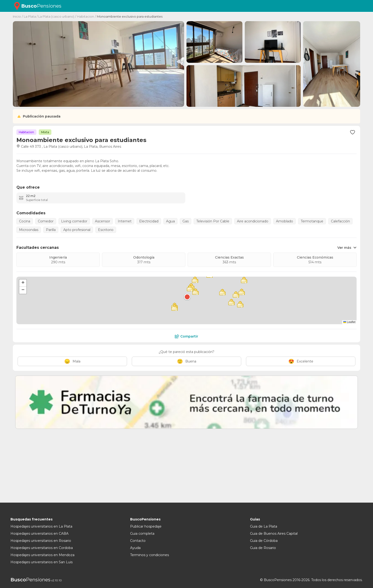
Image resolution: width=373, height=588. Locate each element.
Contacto (138, 541)
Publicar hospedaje (146, 526)
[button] (187, 297)
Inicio (17, 16)
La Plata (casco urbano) (56, 16)
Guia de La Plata (264, 526)
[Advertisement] (156, 467)
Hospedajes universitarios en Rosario (41, 541)
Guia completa (142, 534)
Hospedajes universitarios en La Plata (41, 526)
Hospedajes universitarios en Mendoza (42, 555)
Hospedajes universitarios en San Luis (42, 562)
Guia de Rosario (263, 548)
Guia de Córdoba (264, 541)
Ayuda (135, 548)
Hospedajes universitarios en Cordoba (42, 548)
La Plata (30, 16)
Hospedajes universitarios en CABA (39, 534)
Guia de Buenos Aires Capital (274, 534)
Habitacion (86, 16)
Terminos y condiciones (150, 555)
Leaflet (349, 322)
